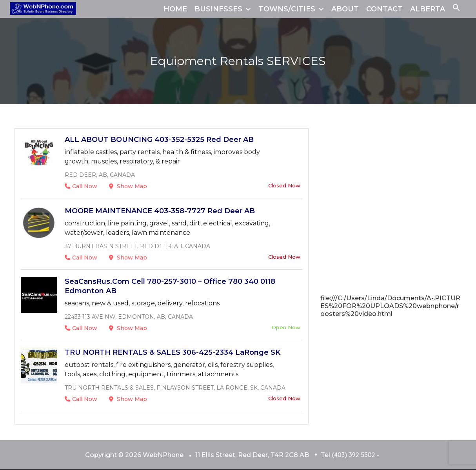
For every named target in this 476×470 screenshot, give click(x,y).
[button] (456, 9)
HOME (175, 9)
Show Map (128, 186)
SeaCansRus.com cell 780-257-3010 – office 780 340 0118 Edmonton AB (170, 286)
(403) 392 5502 (353, 455)
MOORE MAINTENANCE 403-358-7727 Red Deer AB (160, 211)
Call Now (81, 186)
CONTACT (384, 9)
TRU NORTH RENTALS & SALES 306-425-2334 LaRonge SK (173, 352)
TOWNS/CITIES (287, 9)
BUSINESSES (218, 9)
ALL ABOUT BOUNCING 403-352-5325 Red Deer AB (159, 140)
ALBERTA (428, 9)
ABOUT (345, 9)
